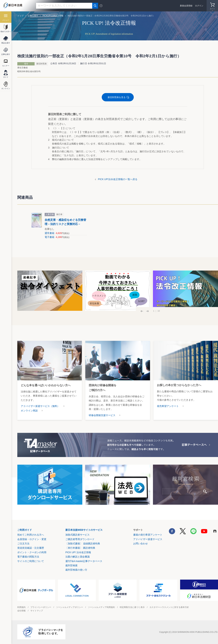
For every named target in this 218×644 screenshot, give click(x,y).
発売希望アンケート (168, 406)
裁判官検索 (71, 565)
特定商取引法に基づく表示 (132, 607)
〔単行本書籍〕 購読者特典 (80, 548)
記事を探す (33, 16)
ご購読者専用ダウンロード (80, 539)
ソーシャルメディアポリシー (70, 607)
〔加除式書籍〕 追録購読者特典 (83, 544)
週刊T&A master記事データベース (84, 561)
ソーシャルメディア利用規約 (101, 607)
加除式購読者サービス (78, 535)
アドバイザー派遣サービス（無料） (40, 406)
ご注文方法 (23, 544)
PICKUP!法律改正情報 (53, 16)
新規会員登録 (186, 6)
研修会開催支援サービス (102, 415)
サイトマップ (37, 611)
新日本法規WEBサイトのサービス (84, 530)
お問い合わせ (140, 544)
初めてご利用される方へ (31, 535)
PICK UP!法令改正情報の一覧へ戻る (118, 179)
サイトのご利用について (31, 561)
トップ (20, 16)
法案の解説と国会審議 (78, 557)
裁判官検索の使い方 (76, 570)
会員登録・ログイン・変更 (32, 539)
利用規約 (21, 607)
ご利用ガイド (25, 530)
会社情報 (21, 611)
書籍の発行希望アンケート (148, 535)
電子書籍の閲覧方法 (28, 557)
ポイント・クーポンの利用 (32, 552)
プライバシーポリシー (41, 607)
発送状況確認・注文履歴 (31, 548)
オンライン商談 (29, 411)
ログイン (199, 6)
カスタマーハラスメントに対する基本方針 (169, 607)
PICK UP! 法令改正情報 (78, 552)
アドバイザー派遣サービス (148, 539)
